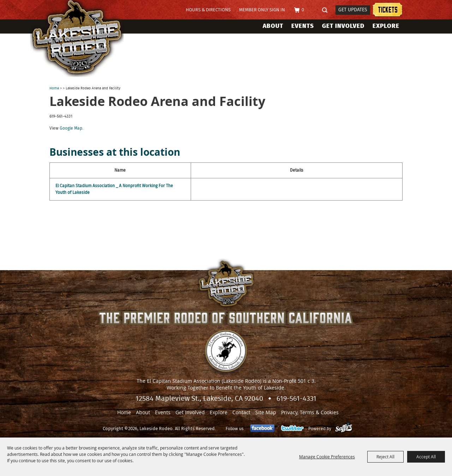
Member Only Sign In (262, 10)
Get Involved (343, 26)
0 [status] (303, 10)
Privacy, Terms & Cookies (310, 412)
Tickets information (388, 11)
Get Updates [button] (353, 10)
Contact (241, 412)
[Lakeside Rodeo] (84, 38)
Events (303, 26)
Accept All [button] (426, 457)
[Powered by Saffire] (344, 429)
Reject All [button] (385, 457)
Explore (386, 26)
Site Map (266, 412)
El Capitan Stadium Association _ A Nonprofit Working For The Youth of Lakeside (114, 189)
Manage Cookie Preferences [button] (327, 457)
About (273, 26)
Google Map (71, 128)
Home (54, 88)
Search (327, 10)
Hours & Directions (208, 10)
